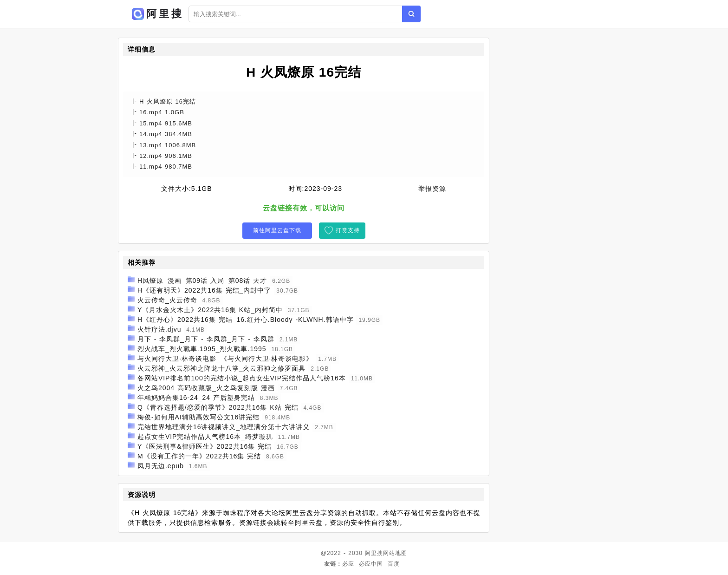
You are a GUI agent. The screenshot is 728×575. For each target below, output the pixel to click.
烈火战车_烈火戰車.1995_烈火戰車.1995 (202, 349)
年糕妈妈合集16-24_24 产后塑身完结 (196, 398)
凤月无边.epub (161, 466)
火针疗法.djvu (159, 329)
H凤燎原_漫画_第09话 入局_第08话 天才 (202, 281)
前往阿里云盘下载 (277, 230)
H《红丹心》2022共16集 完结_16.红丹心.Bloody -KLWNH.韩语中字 (246, 320)
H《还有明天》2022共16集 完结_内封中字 (205, 290)
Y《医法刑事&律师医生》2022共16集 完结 (205, 446)
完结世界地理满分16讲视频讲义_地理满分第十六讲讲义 (224, 427)
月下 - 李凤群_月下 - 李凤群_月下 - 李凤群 (206, 339)
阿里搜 (374, 553)
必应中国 (371, 564)
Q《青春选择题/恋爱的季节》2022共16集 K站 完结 (218, 407)
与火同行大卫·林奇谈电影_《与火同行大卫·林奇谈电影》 (225, 359)
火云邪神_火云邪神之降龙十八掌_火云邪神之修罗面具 (222, 368)
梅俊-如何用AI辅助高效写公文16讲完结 (198, 417)
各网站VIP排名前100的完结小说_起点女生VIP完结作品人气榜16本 (242, 378)
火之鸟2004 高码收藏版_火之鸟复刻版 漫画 (206, 388)
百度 (394, 564)
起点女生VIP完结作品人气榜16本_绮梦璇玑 (205, 437)
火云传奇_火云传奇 (167, 300)
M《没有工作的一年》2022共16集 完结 (199, 456)
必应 (348, 564)
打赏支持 (348, 230)
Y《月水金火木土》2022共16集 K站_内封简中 (210, 310)
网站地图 (395, 553)
